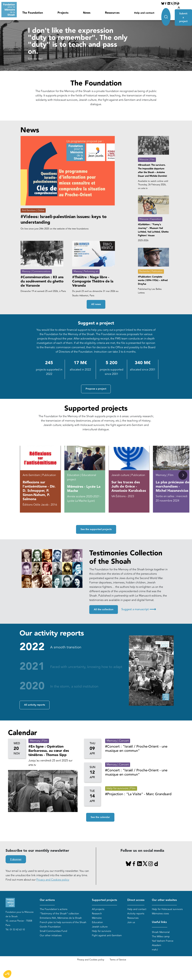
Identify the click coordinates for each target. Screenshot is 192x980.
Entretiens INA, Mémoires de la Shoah (61, 918)
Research (97, 914)
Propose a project (96, 389)
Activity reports (136, 914)
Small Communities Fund (53, 931)
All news (96, 304)
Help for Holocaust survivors (167, 909)
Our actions (47, 900)
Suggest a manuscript (139, 609)
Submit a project (183, 16)
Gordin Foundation (50, 927)
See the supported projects (96, 529)
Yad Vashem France (163, 941)
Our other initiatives (51, 936)
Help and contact (144, 13)
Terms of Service (118, 960)
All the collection (104, 610)
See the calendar (100, 817)
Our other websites (164, 900)
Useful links (159, 922)
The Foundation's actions (54, 909)
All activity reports (35, 705)
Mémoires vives (160, 914)
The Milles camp (161, 937)
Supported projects (104, 900)
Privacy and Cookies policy (53, 880)
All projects (98, 909)
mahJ (155, 950)
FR (175, 3)
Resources (133, 918)
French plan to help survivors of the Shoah (63, 923)
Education (97, 923)
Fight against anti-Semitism (107, 936)
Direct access (136, 900)
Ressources (112, 13)
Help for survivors (101, 931)
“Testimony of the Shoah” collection (59, 914)
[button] (183, 475)
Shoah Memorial (161, 932)
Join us (131, 923)
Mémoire (97, 918)
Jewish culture (100, 927)
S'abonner (16, 859)
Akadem (157, 945)
